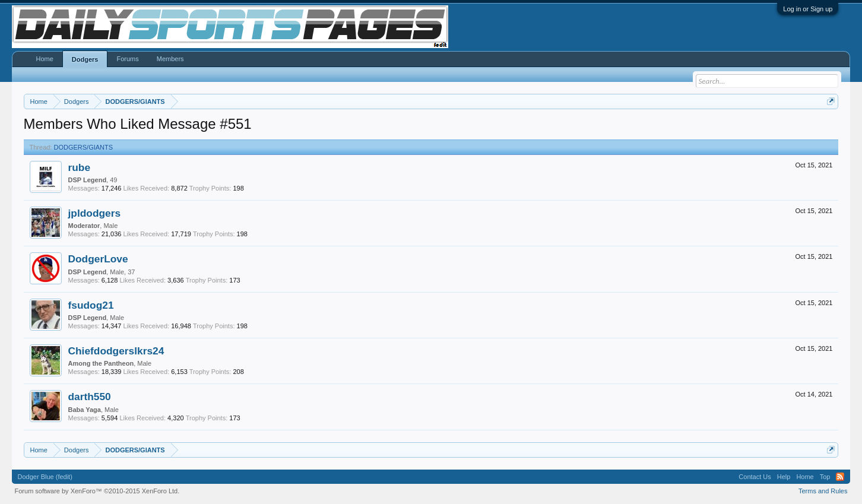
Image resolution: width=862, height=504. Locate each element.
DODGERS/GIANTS (84, 147)
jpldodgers (95, 213)
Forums (127, 59)
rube (80, 167)
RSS (840, 477)
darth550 (90, 397)
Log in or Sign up (808, 9)
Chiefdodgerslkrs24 (116, 351)
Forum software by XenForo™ (97, 491)
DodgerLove (98, 259)
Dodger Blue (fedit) (45, 477)
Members (170, 59)
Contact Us (755, 477)
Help (784, 477)
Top (825, 477)
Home (45, 59)
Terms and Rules (823, 491)
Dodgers (85, 59)
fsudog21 (91, 305)
